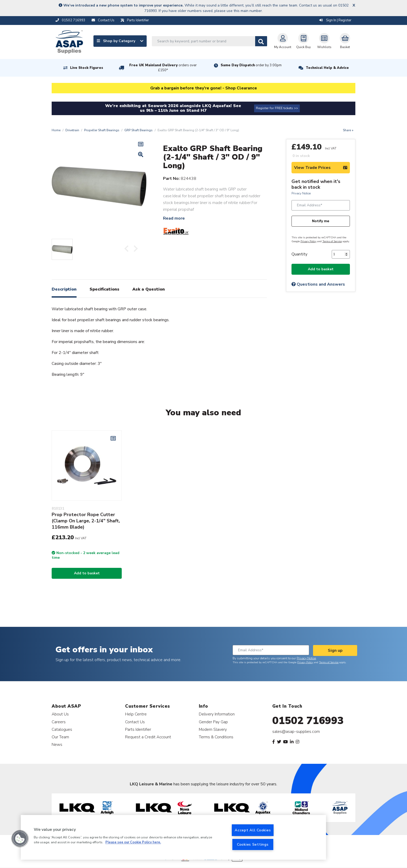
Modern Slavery (213, 729)
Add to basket (321, 269)
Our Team (60, 737)
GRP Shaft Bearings (138, 130)
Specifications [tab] (104, 289)
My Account (283, 41)
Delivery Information (217, 714)
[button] (20, 839)
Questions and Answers (318, 284)
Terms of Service (332, 241)
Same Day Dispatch (251, 65)
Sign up (335, 650)
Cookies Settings (253, 844)
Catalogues (62, 729)
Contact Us (135, 722)
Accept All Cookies (253, 830)
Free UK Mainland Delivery (163, 68)
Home (56, 130)
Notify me (321, 221)
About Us (60, 714)
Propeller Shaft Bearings (102, 130)
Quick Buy (303, 41)
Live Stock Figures (87, 68)
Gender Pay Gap (213, 722)
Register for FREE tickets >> (277, 108)
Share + (348, 130)
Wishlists (324, 41)
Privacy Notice (301, 193)
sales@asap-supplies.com (296, 732)
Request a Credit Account (148, 737)
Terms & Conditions (216, 737)
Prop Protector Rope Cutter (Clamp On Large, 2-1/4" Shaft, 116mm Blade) (86, 521)
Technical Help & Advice (327, 68)
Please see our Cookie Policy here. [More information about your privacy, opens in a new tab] (133, 843)
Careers (59, 722)
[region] (173, 837)
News (57, 744)
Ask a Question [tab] (149, 289)
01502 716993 (308, 721)
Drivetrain (72, 130)
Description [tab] (64, 289)
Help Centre (136, 714)
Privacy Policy (308, 241)
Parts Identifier (138, 729)
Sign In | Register (335, 20)
